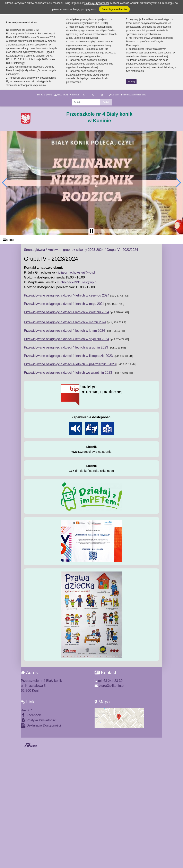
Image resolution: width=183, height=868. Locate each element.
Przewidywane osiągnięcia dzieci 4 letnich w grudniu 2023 (66, 347)
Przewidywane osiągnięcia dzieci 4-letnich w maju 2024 (64, 304)
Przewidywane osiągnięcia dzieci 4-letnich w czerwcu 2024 (67, 295)
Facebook (31, 715)
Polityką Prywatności (97, 3)
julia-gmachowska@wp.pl (76, 272)
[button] (5, 183)
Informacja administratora (134, 95)
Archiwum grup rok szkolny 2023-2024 (76, 250)
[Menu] (91, 240)
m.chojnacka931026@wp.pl (77, 282)
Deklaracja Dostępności (41, 726)
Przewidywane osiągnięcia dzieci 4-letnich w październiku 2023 (70, 364)
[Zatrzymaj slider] (91, 231)
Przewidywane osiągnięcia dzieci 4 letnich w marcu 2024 (65, 322)
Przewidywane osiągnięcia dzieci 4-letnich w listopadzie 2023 (68, 356)
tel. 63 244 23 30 (109, 681)
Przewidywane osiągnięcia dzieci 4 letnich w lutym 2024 (64, 331)
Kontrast (114, 95)
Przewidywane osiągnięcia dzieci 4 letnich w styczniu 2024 (66, 339)
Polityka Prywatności (39, 720)
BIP (26, 710)
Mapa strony (61, 95)
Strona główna (45, 95)
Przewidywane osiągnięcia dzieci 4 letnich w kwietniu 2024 (66, 312)
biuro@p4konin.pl (109, 686)
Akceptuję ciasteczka (114, 9)
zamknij (131, 82)
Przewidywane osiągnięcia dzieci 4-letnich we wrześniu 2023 (68, 373)
